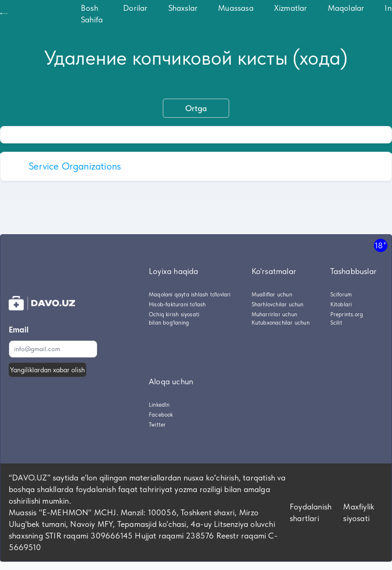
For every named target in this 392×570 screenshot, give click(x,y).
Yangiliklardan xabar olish (47, 370)
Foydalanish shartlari (311, 512)
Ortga (196, 108)
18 (381, 245)
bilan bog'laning (169, 323)
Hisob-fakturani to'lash (177, 304)
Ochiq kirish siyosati (174, 314)
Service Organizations (75, 166)
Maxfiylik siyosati (359, 512)
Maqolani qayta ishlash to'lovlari (190, 294)
